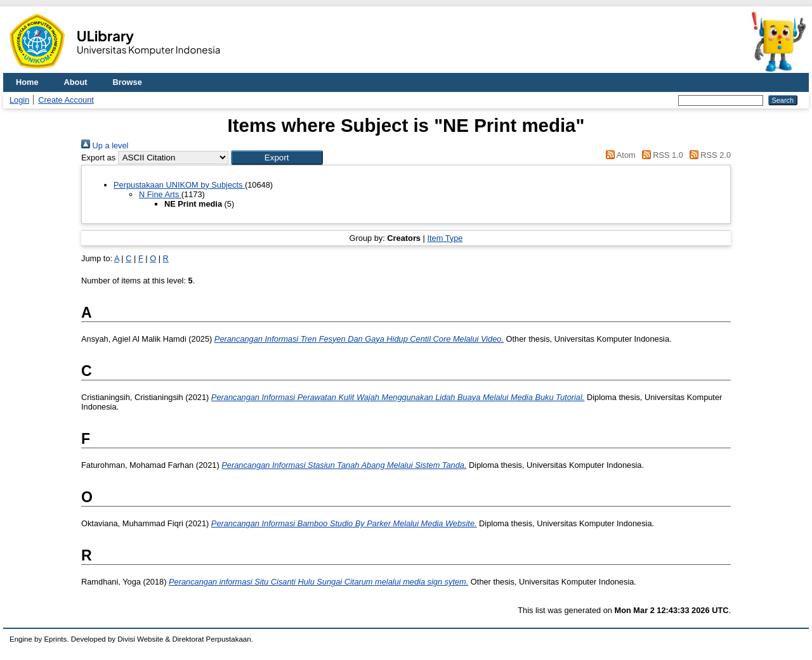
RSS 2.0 (708, 155)
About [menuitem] (76, 82)
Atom (619, 155)
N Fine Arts (160, 194)
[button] (277, 158)
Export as (98, 158)
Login (19, 100)
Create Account (66, 100)
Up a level (105, 146)
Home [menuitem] (27, 82)
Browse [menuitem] (128, 82)
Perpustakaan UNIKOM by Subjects (179, 185)
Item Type (445, 238)
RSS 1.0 (660, 155)
